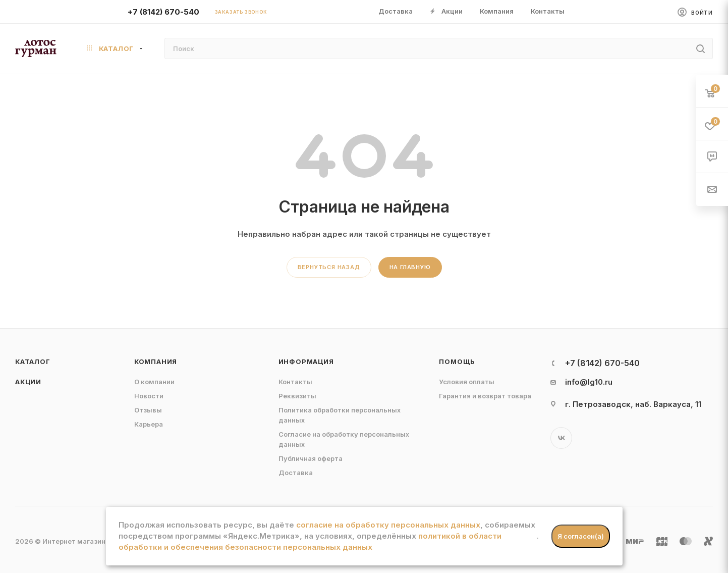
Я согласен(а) (581, 536)
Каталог (33, 361)
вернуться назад (329, 267)
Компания (156, 361)
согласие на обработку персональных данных (388, 525)
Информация (306, 361)
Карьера (149, 424)
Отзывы (148, 410)
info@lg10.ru (589, 382)
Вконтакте (561, 438)
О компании (154, 382)
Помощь (457, 361)
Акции (28, 382)
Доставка (296, 473)
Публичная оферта (311, 458)
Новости (149, 396)
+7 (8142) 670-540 (163, 12)
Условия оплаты (467, 382)
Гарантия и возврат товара (485, 396)
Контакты (295, 382)
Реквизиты (297, 396)
